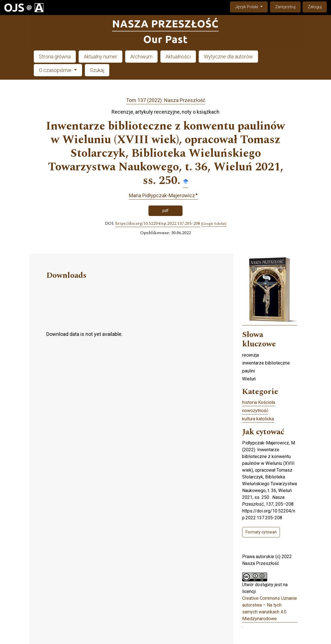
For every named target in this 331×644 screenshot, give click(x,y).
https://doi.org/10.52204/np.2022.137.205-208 (158, 224)
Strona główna (55, 57)
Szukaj (97, 70)
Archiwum (141, 57)
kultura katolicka (258, 419)
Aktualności (178, 57)
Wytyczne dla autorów (228, 57)
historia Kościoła (259, 402)
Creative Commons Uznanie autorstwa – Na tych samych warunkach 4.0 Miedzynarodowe (270, 608)
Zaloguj (315, 7)
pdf (165, 211)
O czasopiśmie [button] (56, 70)
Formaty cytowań (261, 532)
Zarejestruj (285, 7)
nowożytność (255, 411)
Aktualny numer (100, 57)
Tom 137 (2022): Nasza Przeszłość (166, 100)
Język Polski (251, 6)
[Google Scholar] (214, 224)
